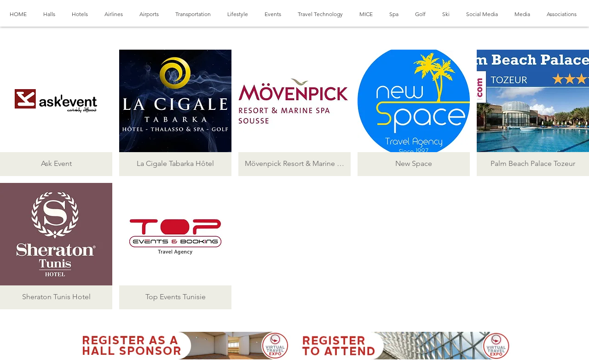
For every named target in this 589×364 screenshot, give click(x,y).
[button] (56, 113)
